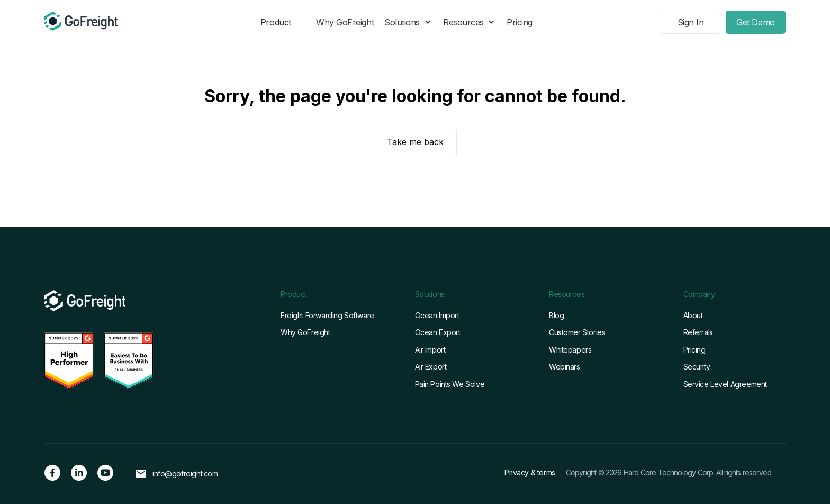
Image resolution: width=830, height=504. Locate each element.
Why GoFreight (345, 22)
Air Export (431, 367)
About (693, 315)
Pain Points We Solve (450, 384)
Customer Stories (577, 332)
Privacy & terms (530, 472)
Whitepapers (570, 350)
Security (697, 367)
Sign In (691, 22)
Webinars (565, 367)
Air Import (430, 350)
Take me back (415, 142)
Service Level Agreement (725, 384)
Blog (556, 315)
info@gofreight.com (185, 474)
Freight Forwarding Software (327, 315)
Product (276, 22)
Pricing (520, 22)
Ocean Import (437, 315)
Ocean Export (438, 332)
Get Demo (755, 22)
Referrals (698, 332)
